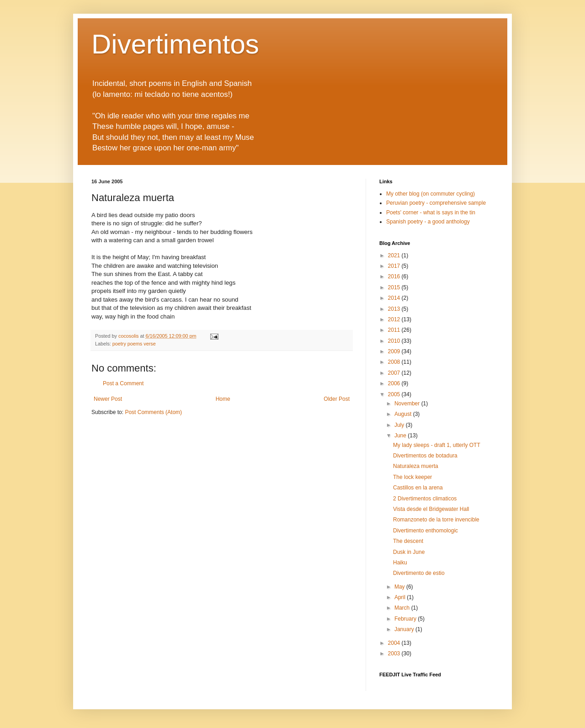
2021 (395, 255)
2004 (395, 643)
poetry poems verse (134, 344)
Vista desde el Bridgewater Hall (431, 509)
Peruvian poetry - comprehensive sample (436, 203)
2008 (395, 362)
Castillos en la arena (418, 488)
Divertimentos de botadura (425, 456)
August (404, 414)
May (400, 587)
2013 (395, 309)
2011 (395, 330)
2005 (395, 394)
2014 (395, 298)
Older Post (337, 399)
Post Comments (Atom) (153, 412)
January (405, 629)
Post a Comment (123, 383)
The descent (408, 541)
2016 (395, 276)
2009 (395, 351)
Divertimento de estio (419, 573)
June (401, 436)
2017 (395, 266)
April (401, 597)
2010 (395, 341)
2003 (395, 654)
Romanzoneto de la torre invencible (436, 520)
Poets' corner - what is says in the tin (431, 213)
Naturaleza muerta (416, 466)
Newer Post (108, 399)
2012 (395, 319)
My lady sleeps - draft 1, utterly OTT (437, 445)
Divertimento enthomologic (425, 531)
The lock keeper (412, 477)
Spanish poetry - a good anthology (428, 222)
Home (223, 399)
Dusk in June (409, 552)
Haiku (400, 563)
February (406, 619)
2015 (395, 287)
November (408, 404)
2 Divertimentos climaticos (425, 499)
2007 (395, 373)
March (403, 608)
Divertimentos (175, 44)
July (400, 425)
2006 (395, 383)
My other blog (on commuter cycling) (431, 194)
